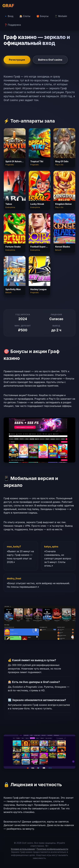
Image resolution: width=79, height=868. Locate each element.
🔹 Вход (9, 16)
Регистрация (17, 60)
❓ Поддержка (13, 25)
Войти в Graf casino (50, 60)
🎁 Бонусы (43, 16)
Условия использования (23, 849)
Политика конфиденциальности (52, 849)
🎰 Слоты (25, 16)
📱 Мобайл (61, 16)
